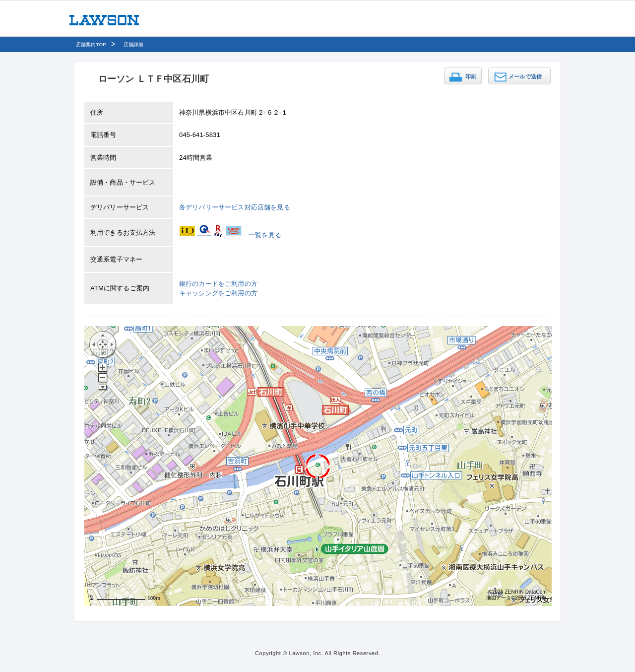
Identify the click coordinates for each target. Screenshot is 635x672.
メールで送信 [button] (525, 76)
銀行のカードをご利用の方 (218, 284)
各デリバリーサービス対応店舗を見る (235, 207)
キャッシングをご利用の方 (218, 293)
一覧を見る (265, 235)
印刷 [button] (471, 76)
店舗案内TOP (91, 44)
